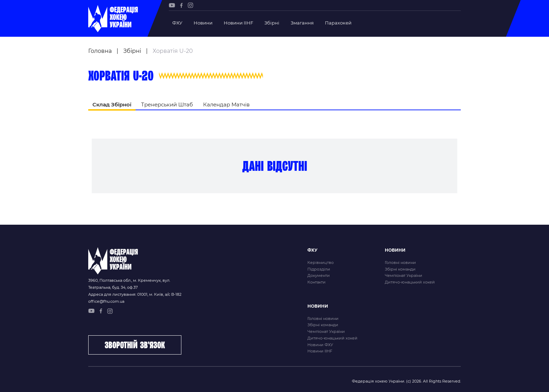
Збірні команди (400, 269)
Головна (100, 51)
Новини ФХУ (320, 345)
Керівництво (321, 262)
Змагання (302, 23)
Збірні (272, 23)
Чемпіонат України (404, 275)
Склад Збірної (112, 104)
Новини (203, 23)
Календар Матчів (226, 104)
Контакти (317, 282)
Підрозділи (319, 269)
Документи (319, 275)
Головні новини (400, 262)
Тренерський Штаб (167, 104)
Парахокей (338, 23)
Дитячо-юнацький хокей (410, 282)
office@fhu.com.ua (106, 301)
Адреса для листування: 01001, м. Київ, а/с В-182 (135, 294)
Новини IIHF (238, 23)
